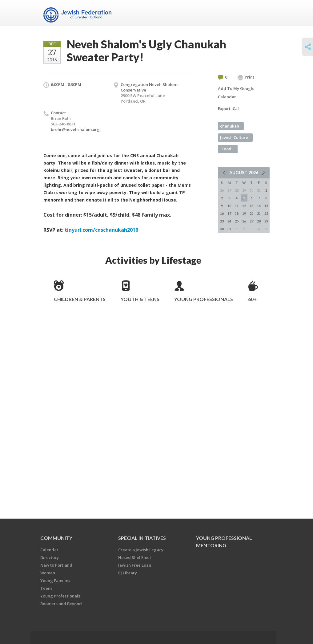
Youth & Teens (140, 299)
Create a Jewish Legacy (141, 550)
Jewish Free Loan (135, 565)
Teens (46, 588)
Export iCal (228, 108)
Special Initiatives (142, 538)
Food (227, 149)
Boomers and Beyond (61, 604)
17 (229, 213)
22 (266, 213)
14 (259, 206)
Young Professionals (204, 299)
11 (237, 206)
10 (229, 206)
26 (244, 221)
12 (244, 206)
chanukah (230, 126)
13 (251, 206)
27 (251, 221)
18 (237, 213)
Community (56, 538)
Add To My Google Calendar (236, 93)
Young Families (55, 581)
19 (244, 213)
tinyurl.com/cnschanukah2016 (101, 230)
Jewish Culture (234, 137)
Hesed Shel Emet (135, 557)
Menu (263, 13)
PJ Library (128, 573)
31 (229, 229)
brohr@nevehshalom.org (75, 129)
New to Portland (56, 565)
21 (259, 213)
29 (266, 221)
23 (222, 221)
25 (237, 221)
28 (259, 221)
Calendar (49, 550)
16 (222, 213)
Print (246, 77)
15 (266, 206)
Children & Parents (80, 299)
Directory (50, 557)
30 (222, 229)
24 (229, 221)
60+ (252, 299)
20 (251, 213)
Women (48, 573)
